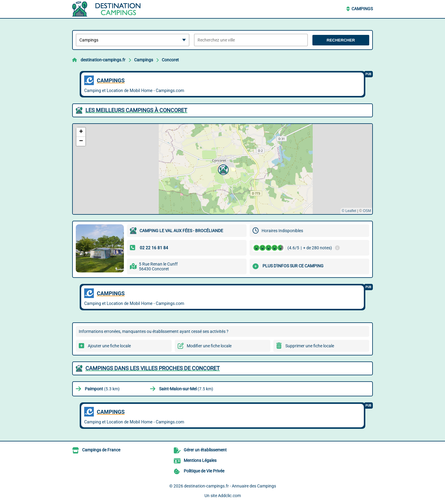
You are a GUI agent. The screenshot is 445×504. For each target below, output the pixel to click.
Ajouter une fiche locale (109, 346)
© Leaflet (349, 211)
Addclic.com (229, 496)
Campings (362, 9)
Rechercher (341, 40)
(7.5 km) (186, 389)
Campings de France (101, 450)
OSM (367, 211)
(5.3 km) (102, 389)
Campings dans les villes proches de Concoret (153, 368)
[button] (222, 169)
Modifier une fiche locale (209, 346)
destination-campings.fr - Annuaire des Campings (230, 486)
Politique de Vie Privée (204, 471)
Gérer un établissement (205, 450)
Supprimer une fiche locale (310, 346)
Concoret (170, 60)
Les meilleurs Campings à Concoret (136, 110)
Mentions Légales (200, 460)
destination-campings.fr (103, 60)
